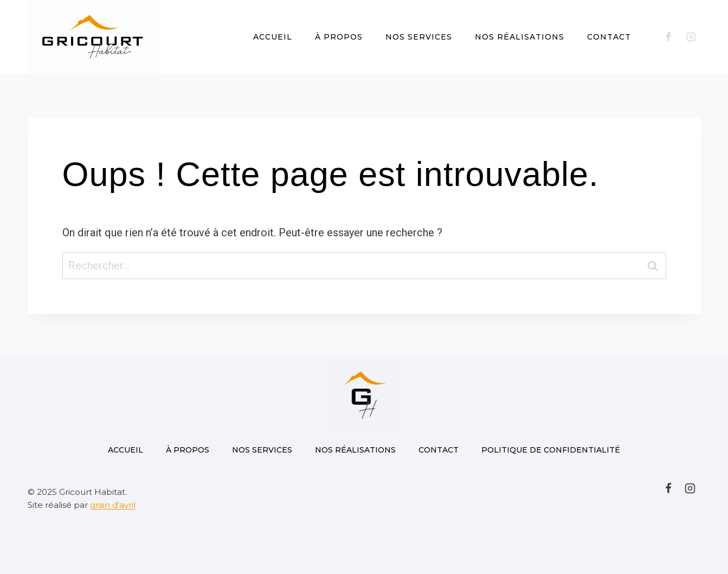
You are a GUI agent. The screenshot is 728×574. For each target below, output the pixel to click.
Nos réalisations (520, 37)
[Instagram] (691, 37)
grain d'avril (113, 505)
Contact (609, 37)
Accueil (273, 37)
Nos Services (419, 37)
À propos (339, 37)
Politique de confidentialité (551, 450)
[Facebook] (668, 37)
